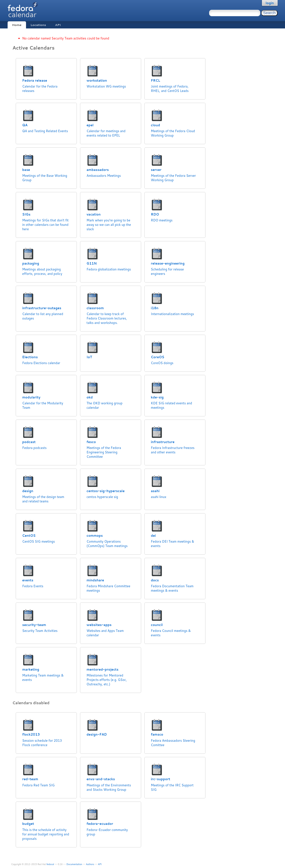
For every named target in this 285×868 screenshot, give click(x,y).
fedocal (50, 864)
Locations (38, 25)
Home (17, 25)
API (58, 25)
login (270, 3)
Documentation (74, 864)
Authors (90, 864)
